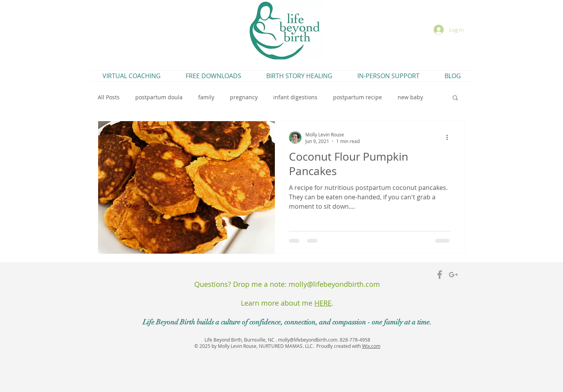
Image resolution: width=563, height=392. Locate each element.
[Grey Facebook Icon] (440, 275)
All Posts (109, 97)
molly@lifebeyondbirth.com (334, 284)
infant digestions (295, 97)
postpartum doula (159, 97)
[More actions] (450, 138)
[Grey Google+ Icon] (453, 275)
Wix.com (371, 346)
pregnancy (244, 97)
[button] (455, 98)
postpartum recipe (358, 97)
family (206, 97)
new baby (410, 97)
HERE (323, 303)
